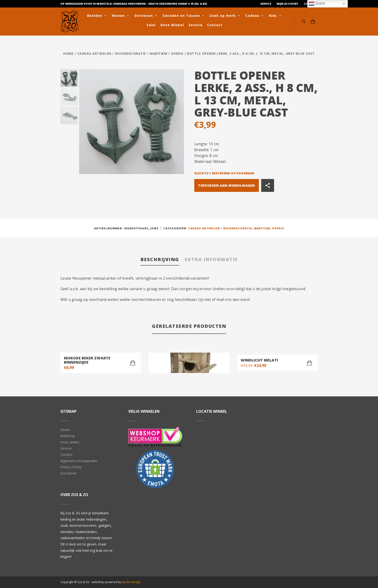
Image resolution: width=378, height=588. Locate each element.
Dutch (317, 4)
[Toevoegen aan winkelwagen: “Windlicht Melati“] (309, 363)
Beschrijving (160, 259)
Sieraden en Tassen (184, 16)
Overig (177, 53)
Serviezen (146, 16)
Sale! (151, 25)
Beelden (97, 16)
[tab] (160, 260)
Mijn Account (288, 4)
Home (68, 53)
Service (266, 4)
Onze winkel (70, 442)
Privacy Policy (71, 467)
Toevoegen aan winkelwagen (226, 185)
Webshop (68, 436)
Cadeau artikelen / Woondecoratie (112, 53)
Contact (215, 25)
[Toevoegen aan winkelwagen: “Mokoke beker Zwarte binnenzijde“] (133, 363)
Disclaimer (69, 473)
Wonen (121, 16)
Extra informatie (211, 259)
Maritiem (158, 53)
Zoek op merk (225, 16)
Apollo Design (131, 582)
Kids (275, 16)
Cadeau (255, 16)
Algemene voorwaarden (79, 461)
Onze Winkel (172, 25)
